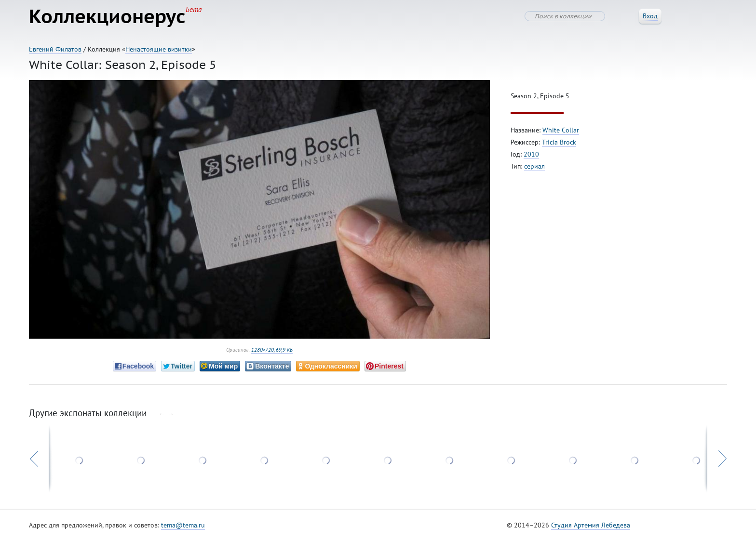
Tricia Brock (559, 142)
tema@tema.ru (183, 525)
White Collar (561, 130)
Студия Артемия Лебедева (591, 525)
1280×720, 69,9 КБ (272, 350)
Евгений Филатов (55, 49)
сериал (534, 166)
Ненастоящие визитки (159, 49)
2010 (531, 154)
